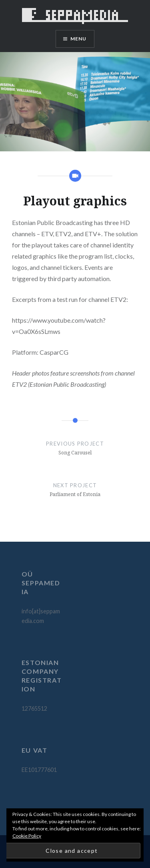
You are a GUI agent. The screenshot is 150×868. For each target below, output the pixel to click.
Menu (79, 39)
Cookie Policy (27, 836)
